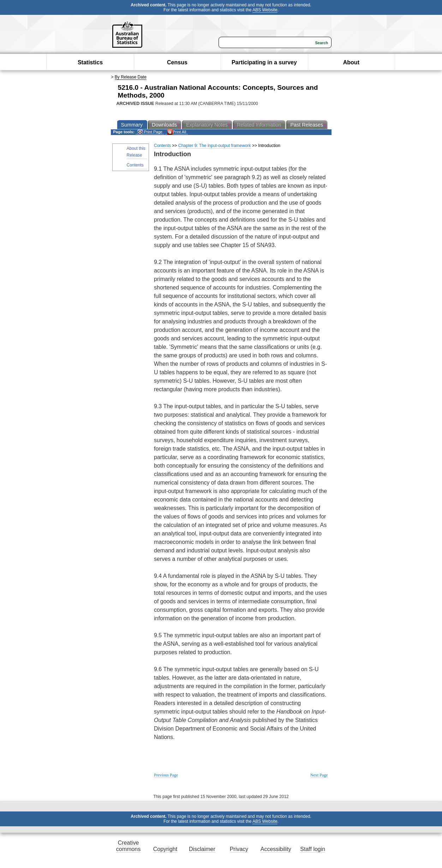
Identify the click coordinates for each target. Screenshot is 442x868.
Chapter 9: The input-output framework (215, 146)
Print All (177, 132)
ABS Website (265, 10)
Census (177, 62)
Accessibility (276, 849)
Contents (135, 165)
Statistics (90, 62)
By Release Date (131, 77)
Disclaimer (202, 849)
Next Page (319, 775)
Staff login (313, 849)
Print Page (150, 132)
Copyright (165, 849)
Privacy (239, 849)
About (351, 62)
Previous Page (166, 775)
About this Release (136, 152)
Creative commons (128, 846)
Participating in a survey (264, 62)
